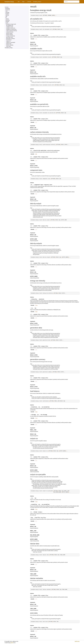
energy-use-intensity (11, 36)
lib (6, 18)
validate (7, 19)
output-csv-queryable (11, 42)
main (7, 11)
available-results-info (11, 28)
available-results (10, 27)
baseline (7, 14)
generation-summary (10, 39)
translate (7, 12)
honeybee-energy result (11, 24)
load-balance (9, 40)
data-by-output (9, 33)
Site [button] (19, 2)
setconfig (8, 20)
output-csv (8, 41)
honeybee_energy (9, 48)
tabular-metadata (10, 45)
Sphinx (12, 643)
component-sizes (10, 32)
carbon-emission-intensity (12, 31)
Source (44, 1)
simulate (7, 22)
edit (6, 16)
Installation (8, 8)
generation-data (10, 37)
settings (7, 15)
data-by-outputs (10, 35)
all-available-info (10, 25)
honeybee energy (9, 2)
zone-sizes (9, 46)
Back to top (77, 641)
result (7, 23)
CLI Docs (7, 7)
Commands (8, 10)
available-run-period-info (11, 29)
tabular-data (9, 44)
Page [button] (24, 2)
